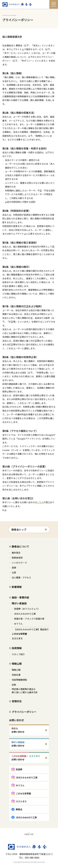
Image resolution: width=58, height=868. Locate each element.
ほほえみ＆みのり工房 (25, 614)
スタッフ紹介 (18, 654)
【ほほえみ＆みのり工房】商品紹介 (31, 629)
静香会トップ (19, 529)
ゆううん (18, 624)
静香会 (19, 809)
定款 (14, 685)
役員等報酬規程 (19, 680)
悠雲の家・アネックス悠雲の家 (29, 619)
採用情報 (17, 648)
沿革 (14, 573)
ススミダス (17, 638)
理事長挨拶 (17, 558)
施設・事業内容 (20, 597)
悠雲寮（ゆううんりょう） (27, 609)
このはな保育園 (19, 634)
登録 (14, 568)
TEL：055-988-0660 (29, 858)
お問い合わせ (17, 720)
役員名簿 (16, 675)
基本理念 (16, 553)
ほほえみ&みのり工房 (26, 817)
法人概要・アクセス (21, 577)
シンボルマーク (19, 563)
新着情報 (17, 587)
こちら (40, 502)
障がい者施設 (19, 603)
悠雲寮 (19, 769)
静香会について (20, 546)
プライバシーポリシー (24, 712)
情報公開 (17, 664)
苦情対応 (17, 701)
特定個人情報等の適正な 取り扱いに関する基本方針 (25, 691)
